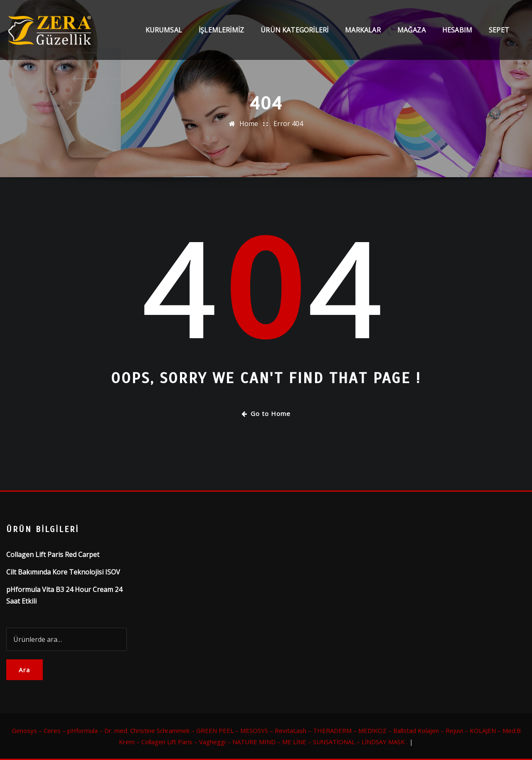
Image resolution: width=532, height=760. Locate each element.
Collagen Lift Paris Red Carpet (53, 555)
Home (249, 124)
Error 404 (288, 124)
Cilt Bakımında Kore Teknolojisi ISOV (63, 572)
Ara (25, 670)
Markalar (363, 30)
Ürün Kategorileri (294, 30)
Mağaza (411, 30)
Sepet (499, 30)
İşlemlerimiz (221, 30)
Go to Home (266, 413)
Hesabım (457, 30)
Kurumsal (164, 30)
